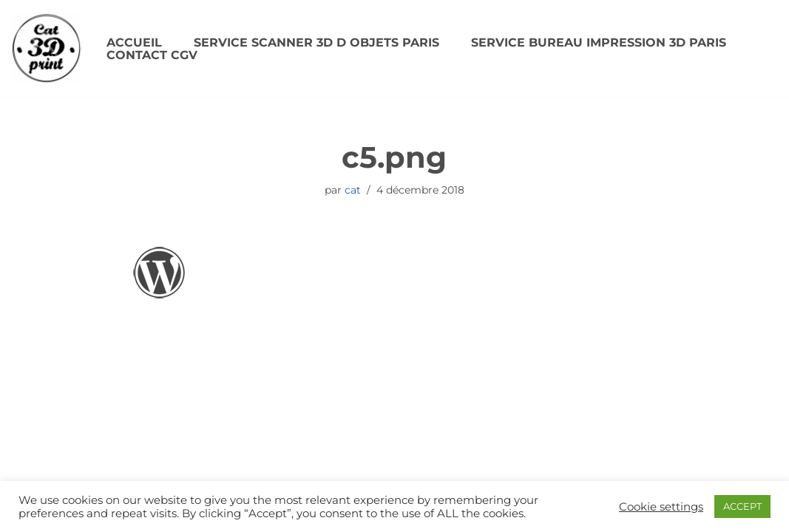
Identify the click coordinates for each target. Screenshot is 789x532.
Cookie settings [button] (661, 507)
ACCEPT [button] (742, 506)
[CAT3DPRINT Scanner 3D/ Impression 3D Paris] (46, 48)
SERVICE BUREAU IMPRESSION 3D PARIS (599, 42)
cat (353, 190)
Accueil (134, 42)
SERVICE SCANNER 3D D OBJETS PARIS (316, 42)
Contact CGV (152, 55)
